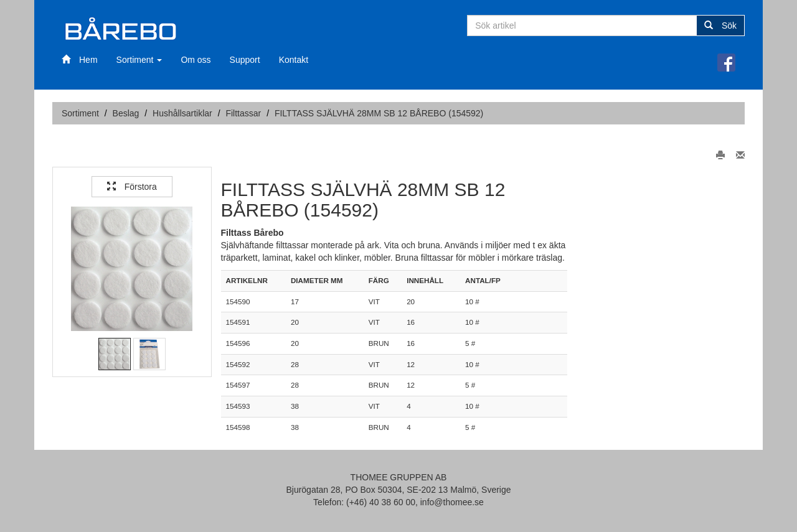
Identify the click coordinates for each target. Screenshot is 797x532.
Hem (80, 60)
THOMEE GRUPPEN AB (399, 477)
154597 (238, 385)
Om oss (196, 60)
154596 (238, 343)
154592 (238, 364)
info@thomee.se (452, 502)
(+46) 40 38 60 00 (381, 502)
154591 (238, 322)
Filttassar (243, 113)
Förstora (132, 187)
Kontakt (294, 60)
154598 (238, 427)
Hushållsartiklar (182, 113)
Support (245, 60)
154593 (238, 406)
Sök (720, 26)
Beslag (126, 113)
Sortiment (139, 60)
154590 (238, 301)
